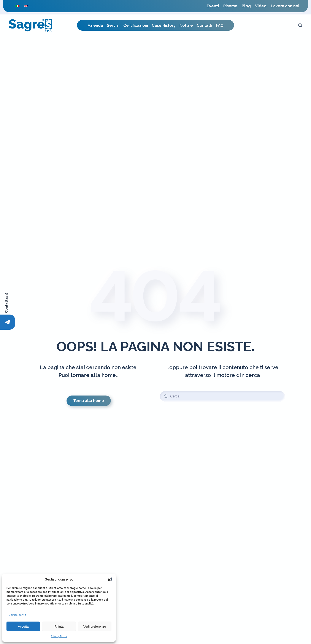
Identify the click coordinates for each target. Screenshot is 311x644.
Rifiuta (59, 626)
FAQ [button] (220, 25)
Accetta (23, 626)
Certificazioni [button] (136, 25)
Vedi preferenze (95, 626)
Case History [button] (164, 25)
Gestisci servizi (18, 615)
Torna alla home (89, 401)
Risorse (230, 6)
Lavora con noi (285, 6)
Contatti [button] (204, 25)
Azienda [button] (95, 25)
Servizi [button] (113, 25)
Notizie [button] (186, 25)
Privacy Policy (59, 636)
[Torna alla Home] (30, 25)
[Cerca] (222, 396)
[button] (109, 579)
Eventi (213, 6)
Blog (246, 6)
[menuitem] (17, 6)
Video (261, 6)
